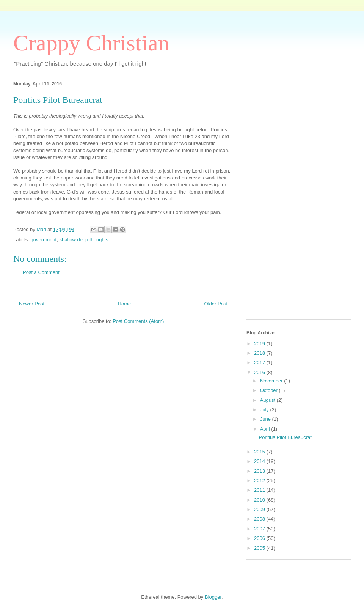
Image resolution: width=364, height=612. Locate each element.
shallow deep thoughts (84, 240)
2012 (260, 481)
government (44, 240)
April (266, 429)
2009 (260, 509)
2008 (260, 519)
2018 (260, 353)
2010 (260, 500)
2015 (260, 452)
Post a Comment (41, 272)
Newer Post (32, 304)
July (265, 410)
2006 (260, 538)
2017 (260, 363)
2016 (260, 372)
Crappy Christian (91, 43)
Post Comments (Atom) (138, 321)
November (272, 381)
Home (125, 304)
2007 (260, 529)
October (270, 390)
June (266, 419)
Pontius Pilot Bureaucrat (285, 437)
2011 (260, 490)
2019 (260, 344)
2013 (260, 471)
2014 (260, 461)
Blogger (213, 597)
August (268, 400)
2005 (260, 548)
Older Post (216, 304)
